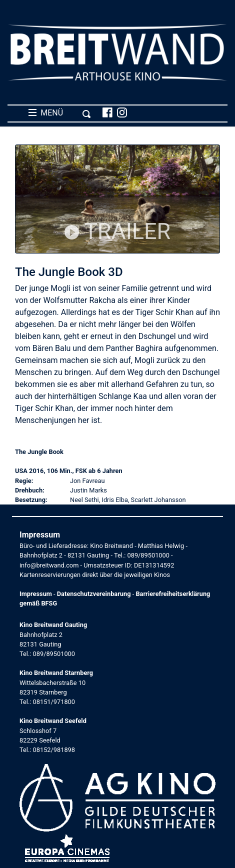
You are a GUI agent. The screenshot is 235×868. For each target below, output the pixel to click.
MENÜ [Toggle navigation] (60, 113)
